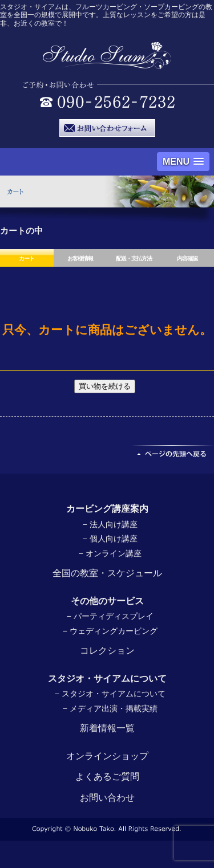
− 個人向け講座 (110, 539)
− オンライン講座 (110, 553)
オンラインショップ (107, 756)
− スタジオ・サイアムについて (110, 694)
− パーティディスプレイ (110, 616)
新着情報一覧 (107, 728)
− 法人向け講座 (110, 524)
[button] (183, 162)
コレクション (107, 651)
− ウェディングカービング (110, 631)
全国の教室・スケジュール (107, 573)
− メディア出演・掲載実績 (110, 708)
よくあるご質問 (107, 777)
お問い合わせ (107, 798)
